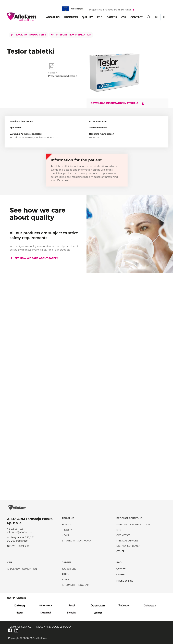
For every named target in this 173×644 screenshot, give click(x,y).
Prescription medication (71, 35)
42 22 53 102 (15, 529)
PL (157, 17)
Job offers (69, 569)
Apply (65, 574)
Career (112, 17)
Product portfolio (129, 518)
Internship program (76, 585)
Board (66, 525)
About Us (53, 17)
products (71, 17)
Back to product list (28, 35)
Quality (87, 17)
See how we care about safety (34, 258)
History (67, 530)
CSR (124, 17)
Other (121, 551)
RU (164, 17)
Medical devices (127, 541)
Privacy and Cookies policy (53, 627)
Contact (137, 17)
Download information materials (118, 103)
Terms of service (20, 627)
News (65, 535)
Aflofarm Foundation (22, 569)
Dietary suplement (129, 546)
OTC (119, 530)
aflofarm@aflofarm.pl (20, 532)
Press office (125, 581)
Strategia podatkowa (76, 541)
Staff (65, 579)
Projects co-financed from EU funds (112, 10)
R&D (100, 17)
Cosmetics (123, 535)
